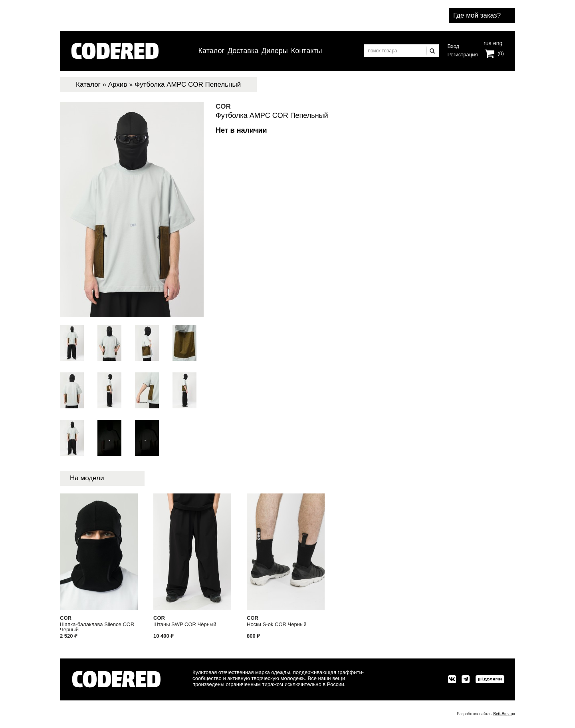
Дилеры (275, 51)
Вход (453, 46)
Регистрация (463, 55)
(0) (501, 53)
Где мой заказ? (477, 15)
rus (487, 42)
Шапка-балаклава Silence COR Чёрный (97, 627)
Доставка (243, 51)
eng (497, 42)
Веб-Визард (504, 714)
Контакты (307, 51)
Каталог (211, 51)
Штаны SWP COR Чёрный (185, 625)
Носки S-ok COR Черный (277, 625)
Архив (118, 85)
